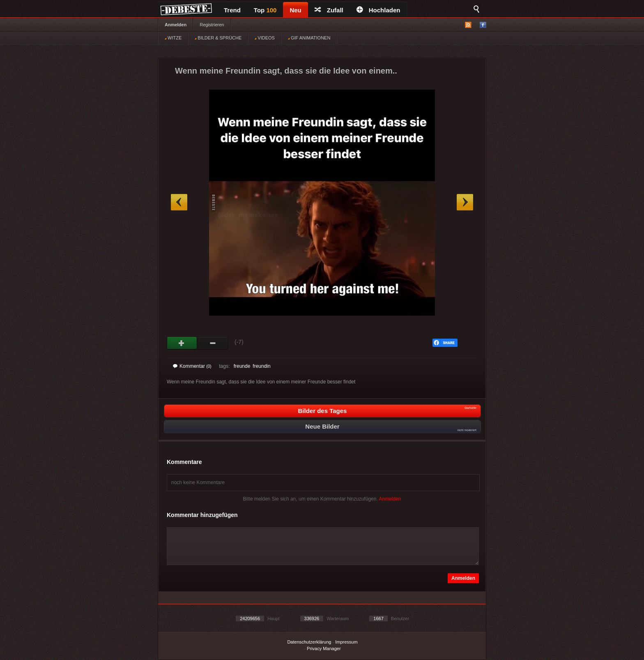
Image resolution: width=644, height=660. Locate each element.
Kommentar (192, 366)
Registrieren (212, 25)
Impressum (346, 642)
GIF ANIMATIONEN (309, 38)
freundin (261, 366)
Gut (182, 343)
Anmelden (176, 25)
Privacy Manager (324, 648)
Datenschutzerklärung (309, 642)
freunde (242, 366)
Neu (295, 10)
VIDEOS (265, 38)
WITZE (173, 38)
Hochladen (378, 10)
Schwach (213, 343)
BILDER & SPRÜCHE (218, 38)
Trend (232, 10)
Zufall (329, 10)
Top (265, 10)
